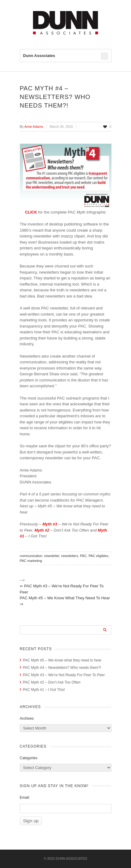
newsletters (70, 556)
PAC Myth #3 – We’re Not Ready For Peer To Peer (62, 589)
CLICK (32, 212)
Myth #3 (50, 524)
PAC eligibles (98, 556)
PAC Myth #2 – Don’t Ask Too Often (52, 682)
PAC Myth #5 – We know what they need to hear (65, 601)
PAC (83, 556)
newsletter (52, 556)
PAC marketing (31, 561)
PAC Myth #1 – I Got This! (44, 690)
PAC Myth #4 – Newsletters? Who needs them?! (62, 668)
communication (31, 556)
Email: (25, 798)
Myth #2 (42, 530)
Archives (27, 718)
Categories (29, 758)
